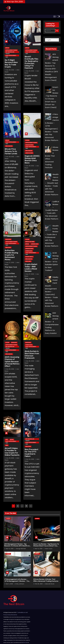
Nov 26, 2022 (10, 369)
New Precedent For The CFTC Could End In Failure (31, 453)
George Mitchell (20, 549)
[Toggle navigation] (55, 16)
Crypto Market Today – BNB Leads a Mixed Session (31, 268)
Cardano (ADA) (35, 244)
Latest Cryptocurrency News (11, 56)
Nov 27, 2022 (10, 263)
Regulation (8, 247)
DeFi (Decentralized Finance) (10, 52)
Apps (7, 440)
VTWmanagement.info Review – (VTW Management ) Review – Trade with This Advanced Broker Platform (18, 582)
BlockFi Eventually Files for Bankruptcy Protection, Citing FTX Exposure (31, 62)
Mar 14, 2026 (10, 549)
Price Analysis (9, 146)
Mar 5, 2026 (10, 584)
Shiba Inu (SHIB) (29, 153)
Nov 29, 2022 (10, 70)
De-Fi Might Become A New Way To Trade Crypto (11, 64)
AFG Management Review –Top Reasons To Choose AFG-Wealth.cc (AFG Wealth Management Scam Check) (17, 547)
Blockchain (8, 239)
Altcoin (27, 140)
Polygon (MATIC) (29, 257)
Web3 (7, 445)
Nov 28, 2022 (10, 157)
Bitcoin (7, 48)
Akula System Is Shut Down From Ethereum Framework (32, 355)
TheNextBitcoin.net (22, 612)
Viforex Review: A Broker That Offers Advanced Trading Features (46, 580)
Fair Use (25, 642)
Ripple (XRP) (28, 261)
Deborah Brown (49, 584)
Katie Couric (48, 549)
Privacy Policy (7, 615)
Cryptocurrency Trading (11, 50)
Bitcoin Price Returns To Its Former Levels (11, 151)
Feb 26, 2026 (39, 584)
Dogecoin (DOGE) (29, 145)
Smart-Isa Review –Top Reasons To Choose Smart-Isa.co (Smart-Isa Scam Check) (46, 546)
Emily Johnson (19, 584)
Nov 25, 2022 (10, 458)
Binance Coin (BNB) (30, 242)
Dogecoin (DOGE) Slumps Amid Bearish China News (32, 159)
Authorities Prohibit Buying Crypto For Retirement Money (11, 255)
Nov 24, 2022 (30, 459)
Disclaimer (14, 615)
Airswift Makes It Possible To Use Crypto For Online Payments (12, 452)
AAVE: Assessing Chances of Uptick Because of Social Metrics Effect (12, 362)
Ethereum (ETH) (29, 251)
